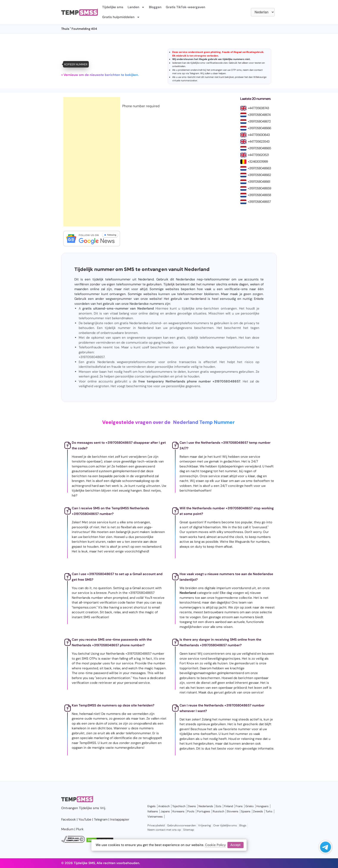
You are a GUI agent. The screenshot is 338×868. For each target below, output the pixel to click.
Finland (228, 806)
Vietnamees (155, 817)
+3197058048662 (259, 175)
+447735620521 (258, 155)
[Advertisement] (92, 162)
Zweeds (258, 811)
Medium (67, 829)
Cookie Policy (215, 845)
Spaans (246, 811)
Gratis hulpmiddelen (121, 17)
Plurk (80, 829)
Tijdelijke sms (113, 7)
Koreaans (178, 811)
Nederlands (206, 806)
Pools (191, 811)
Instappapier (120, 819)
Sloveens (233, 811)
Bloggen (155, 7)
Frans (239, 806)
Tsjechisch (179, 806)
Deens (192, 806)
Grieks (250, 806)
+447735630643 (259, 135)
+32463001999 (258, 162)
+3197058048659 (259, 188)
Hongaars (262, 806)
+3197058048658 (259, 195)
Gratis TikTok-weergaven (185, 7)
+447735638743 (258, 108)
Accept (236, 845)
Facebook (69, 819)
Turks (269, 811)
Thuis (65, 29)
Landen (136, 7)
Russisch (218, 811)
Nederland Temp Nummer (204, 422)
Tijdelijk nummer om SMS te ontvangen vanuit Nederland (142, 269)
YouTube (85, 819)
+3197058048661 (259, 182)
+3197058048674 (259, 115)
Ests (219, 806)
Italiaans (153, 811)
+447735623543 (259, 142)
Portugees (204, 811)
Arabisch (164, 806)
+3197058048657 (259, 202)
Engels (152, 806)
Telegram (194, 73)
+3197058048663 (259, 168)
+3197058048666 (259, 128)
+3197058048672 (259, 121)
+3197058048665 (259, 148)
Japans (165, 811)
